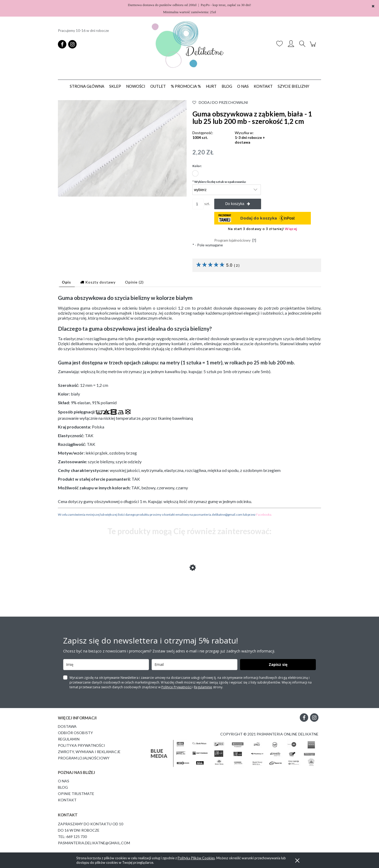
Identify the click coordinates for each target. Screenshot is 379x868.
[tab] (67, 282)
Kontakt (67, 800)
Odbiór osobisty (75, 733)
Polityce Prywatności (176, 687)
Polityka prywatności (81, 745)
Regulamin (69, 739)
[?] (254, 240)
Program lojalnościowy (84, 758)
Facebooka (264, 515)
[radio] (195, 173)
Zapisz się (278, 664)
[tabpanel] (189, 406)
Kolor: (197, 166)
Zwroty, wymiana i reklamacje (89, 752)
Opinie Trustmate (76, 794)
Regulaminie (203, 687)
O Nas (64, 781)
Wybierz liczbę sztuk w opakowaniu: (219, 182)
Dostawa (67, 726)
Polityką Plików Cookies (196, 858)
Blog (63, 787)
